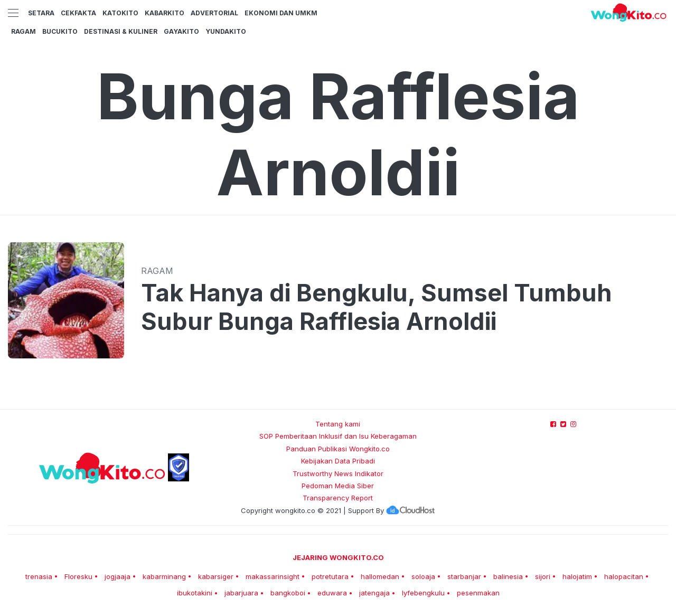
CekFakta (78, 13)
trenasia (39, 576)
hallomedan (380, 576)
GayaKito (181, 31)
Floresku (78, 576)
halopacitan (624, 576)
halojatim (577, 576)
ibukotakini (195, 593)
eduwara (332, 593)
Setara (41, 13)
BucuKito (60, 31)
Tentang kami (338, 424)
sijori (543, 576)
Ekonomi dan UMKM (281, 13)
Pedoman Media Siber (338, 486)
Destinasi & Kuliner (121, 31)
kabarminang (164, 576)
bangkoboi (288, 593)
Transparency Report (338, 498)
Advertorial (214, 13)
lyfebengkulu (423, 593)
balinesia (508, 576)
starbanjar (464, 576)
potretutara (330, 576)
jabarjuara (241, 593)
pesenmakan (478, 593)
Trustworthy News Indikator (338, 473)
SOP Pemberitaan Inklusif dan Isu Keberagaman (338, 436)
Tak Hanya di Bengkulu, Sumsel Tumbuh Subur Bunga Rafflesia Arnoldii (377, 307)
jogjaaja (118, 576)
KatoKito (120, 13)
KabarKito (165, 13)
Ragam (24, 31)
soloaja (423, 576)
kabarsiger (216, 576)
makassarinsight (273, 576)
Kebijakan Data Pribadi (338, 461)
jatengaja (374, 593)
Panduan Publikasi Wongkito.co (338, 449)
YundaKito (226, 31)
